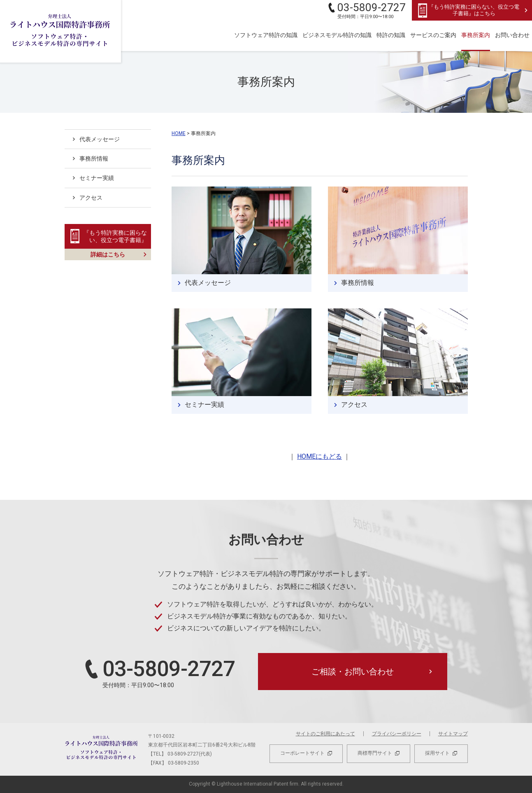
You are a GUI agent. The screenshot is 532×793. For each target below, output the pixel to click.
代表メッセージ (208, 283)
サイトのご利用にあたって (325, 734)
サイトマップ (453, 734)
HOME (179, 133)
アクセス (354, 405)
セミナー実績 (204, 405)
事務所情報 (358, 283)
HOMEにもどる (319, 456)
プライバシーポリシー (397, 734)
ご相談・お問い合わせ (353, 672)
